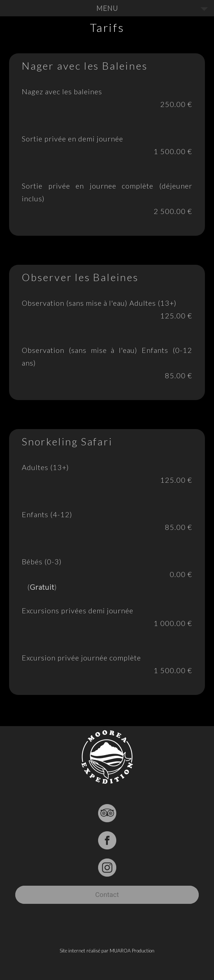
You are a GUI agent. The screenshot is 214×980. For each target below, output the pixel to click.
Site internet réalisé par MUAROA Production (107, 951)
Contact (107, 895)
